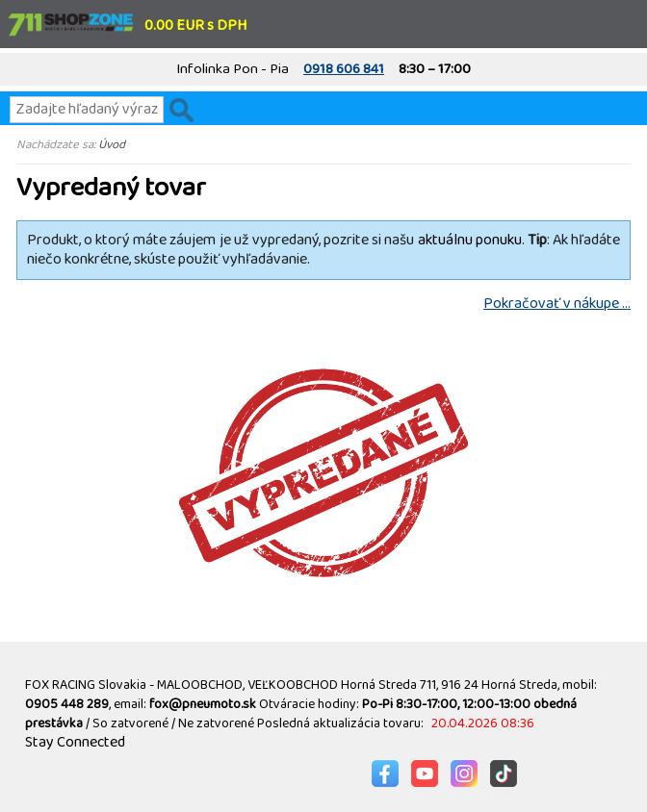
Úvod (112, 144)
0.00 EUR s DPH (195, 25)
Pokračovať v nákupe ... (557, 304)
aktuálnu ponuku (470, 240)
